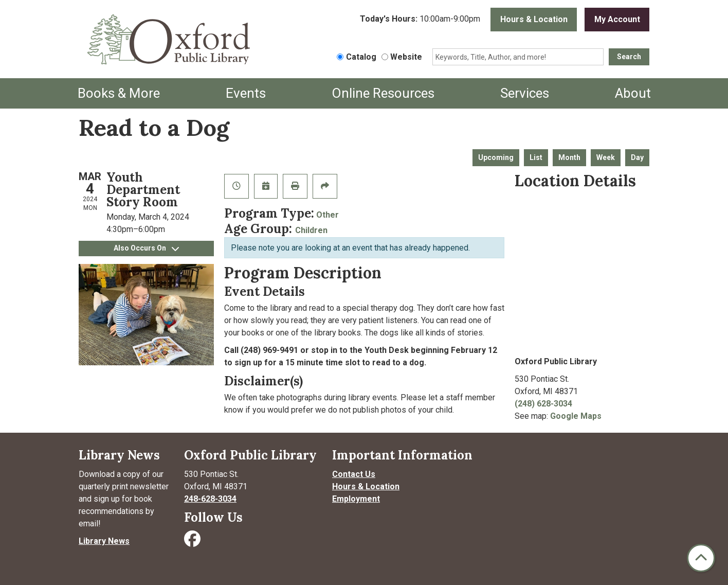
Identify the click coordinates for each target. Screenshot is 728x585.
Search (629, 57)
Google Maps (576, 416)
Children (311, 230)
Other (327, 215)
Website (406, 57)
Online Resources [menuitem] (383, 93)
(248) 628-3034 (543, 404)
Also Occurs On (146, 248)
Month (569, 157)
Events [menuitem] (246, 93)
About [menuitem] (633, 93)
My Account (617, 19)
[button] (420, 20)
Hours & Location (534, 19)
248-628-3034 (210, 499)
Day (637, 157)
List (536, 157)
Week (606, 157)
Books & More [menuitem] (119, 93)
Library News (104, 541)
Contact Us (354, 474)
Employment (356, 499)
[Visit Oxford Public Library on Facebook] (193, 542)
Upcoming (496, 157)
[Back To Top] (701, 558)
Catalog (361, 57)
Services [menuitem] (525, 93)
